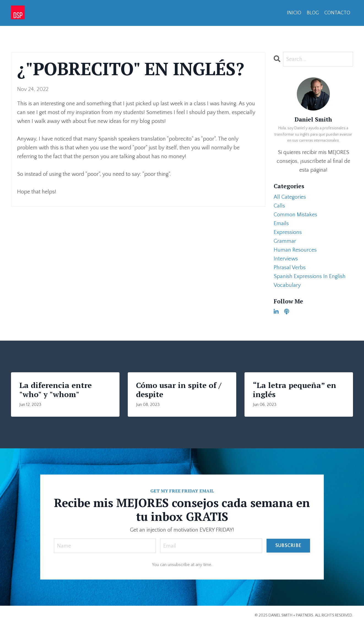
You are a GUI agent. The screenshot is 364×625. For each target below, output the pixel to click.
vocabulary (287, 285)
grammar (285, 241)
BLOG (313, 13)
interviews (286, 259)
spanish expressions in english (310, 276)
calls (279, 206)
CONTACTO (337, 13)
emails (281, 223)
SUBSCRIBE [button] (288, 546)
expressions (288, 232)
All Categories (290, 197)
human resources (295, 250)
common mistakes (295, 215)
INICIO (294, 13)
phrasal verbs (290, 268)
